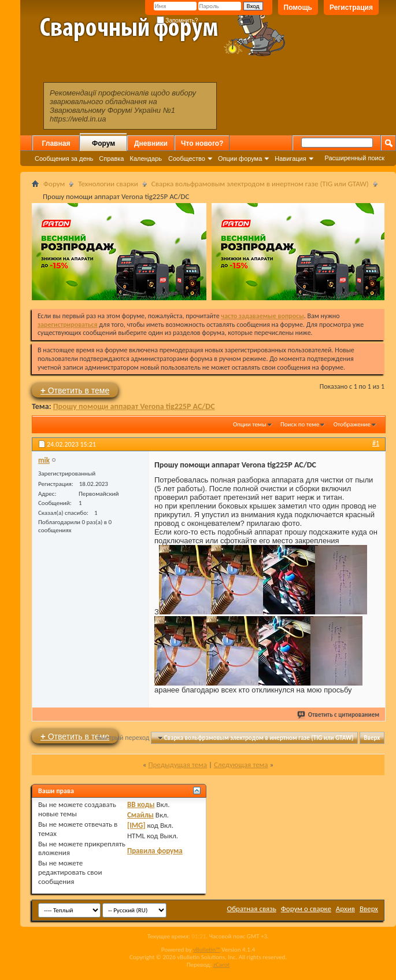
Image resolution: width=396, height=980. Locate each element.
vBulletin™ (207, 950)
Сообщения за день (64, 159)
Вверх (372, 738)
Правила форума (155, 851)
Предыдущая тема (177, 765)
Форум (103, 143)
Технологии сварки (108, 184)
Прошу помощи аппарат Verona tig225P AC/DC (134, 406)
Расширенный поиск (354, 158)
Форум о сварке (306, 909)
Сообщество (187, 159)
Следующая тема (241, 765)
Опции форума (240, 159)
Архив (345, 909)
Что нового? (202, 143)
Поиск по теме (300, 424)
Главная (56, 143)
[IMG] (136, 825)
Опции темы (250, 424)
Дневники (151, 143)
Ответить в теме (75, 390)
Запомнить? (177, 21)
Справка (111, 159)
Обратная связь (252, 909)
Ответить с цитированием (339, 715)
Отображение (352, 424)
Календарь (146, 159)
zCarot (222, 965)
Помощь (298, 8)
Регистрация (351, 8)
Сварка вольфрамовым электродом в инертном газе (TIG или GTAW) (260, 184)
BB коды (141, 804)
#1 (376, 443)
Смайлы (140, 815)
